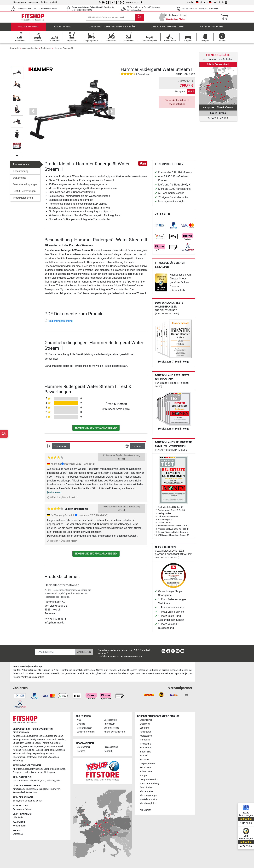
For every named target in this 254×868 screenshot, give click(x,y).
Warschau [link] (18, 834)
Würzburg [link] (18, 760)
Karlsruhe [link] (50, 747)
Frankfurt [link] (46, 743)
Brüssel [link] (29, 809)
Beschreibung (21, 174)
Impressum (33, 2)
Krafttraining (63, 30)
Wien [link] (59, 781)
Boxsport (144, 760)
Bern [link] (22, 801)
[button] (33, 114)
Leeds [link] (26, 769)
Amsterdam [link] (19, 789)
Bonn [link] (60, 736)
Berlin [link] (35, 736)
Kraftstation (146, 736)
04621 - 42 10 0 (218, 118)
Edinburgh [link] (60, 769)
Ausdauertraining (28, 30)
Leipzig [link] (31, 750)
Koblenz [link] (17, 750)
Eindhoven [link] (55, 789)
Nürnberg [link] (27, 754)
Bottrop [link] (17, 740)
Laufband (145, 728)
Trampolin (145, 740)
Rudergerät (46, 51)
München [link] (60, 750)
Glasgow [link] (17, 772)
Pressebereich (111, 747)
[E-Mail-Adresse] (55, 652)
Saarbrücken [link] (19, 757)
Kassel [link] (59, 747)
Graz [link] (15, 781)
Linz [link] (43, 781)
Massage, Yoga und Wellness (168, 30)
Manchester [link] (37, 772)
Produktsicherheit (23, 201)
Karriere (44, 2)
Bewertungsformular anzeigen (96, 431)
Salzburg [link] (51, 781)
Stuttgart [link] (42, 757)
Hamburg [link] (18, 747)
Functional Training (149, 784)
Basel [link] (16, 801)
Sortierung (60, 449)
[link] (160, 229)
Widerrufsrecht (111, 728)
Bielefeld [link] (43, 736)
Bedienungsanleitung (59, 324)
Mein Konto (220, 2)
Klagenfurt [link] (35, 781)
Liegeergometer (147, 764)
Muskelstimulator (148, 799)
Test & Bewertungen (24, 194)
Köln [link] (24, 750)
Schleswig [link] (32, 757)
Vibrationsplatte (148, 803)
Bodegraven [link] (32, 789)
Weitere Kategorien (211, 30)
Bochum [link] (52, 736)
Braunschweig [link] (29, 740)
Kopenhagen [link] (19, 826)
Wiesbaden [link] (53, 757)
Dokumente (20, 181)
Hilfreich (53, 501)
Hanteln (144, 756)
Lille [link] (15, 817)
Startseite (15, 51)
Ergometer (145, 724)
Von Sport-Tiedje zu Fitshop (27, 667)
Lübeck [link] (39, 750)
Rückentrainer (147, 791)
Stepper (144, 776)
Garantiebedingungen (25, 188)
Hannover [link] (28, 747)
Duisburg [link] (29, 743)
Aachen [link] (17, 736)
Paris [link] (20, 817)
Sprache (206, 2)
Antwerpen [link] (18, 809)
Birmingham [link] (36, 769)
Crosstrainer (146, 720)
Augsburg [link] (26, 736)
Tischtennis (145, 744)
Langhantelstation (149, 779)
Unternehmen (20, 2)
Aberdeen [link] (18, 769)
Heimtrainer (146, 768)
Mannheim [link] (49, 750)
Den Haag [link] (44, 789)
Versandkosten (85, 728)
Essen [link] (38, 743)
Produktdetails (21, 168)
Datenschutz (110, 720)
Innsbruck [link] (24, 781)
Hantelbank (145, 748)
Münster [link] (17, 754)
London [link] (26, 772)
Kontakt (53, 2)
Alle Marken (145, 810)
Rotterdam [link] (31, 792)
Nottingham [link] (50, 772)
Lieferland (192, 2)
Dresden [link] (61, 740)
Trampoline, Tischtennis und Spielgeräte (111, 30)
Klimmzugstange (148, 795)
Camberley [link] (49, 769)
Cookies (81, 724)
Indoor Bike (145, 752)
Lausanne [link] (30, 801)
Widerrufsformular (86, 732)
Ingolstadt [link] (39, 747)
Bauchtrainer (146, 787)
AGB (79, 720)
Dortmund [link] (51, 740)
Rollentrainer (146, 772)
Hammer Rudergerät (64, 51)
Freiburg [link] (56, 743)
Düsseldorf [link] (18, 743)
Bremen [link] (41, 740)
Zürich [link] (39, 801)
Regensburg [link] (39, 754)
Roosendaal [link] (19, 792)
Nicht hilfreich (69, 501)
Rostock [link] (50, 754)
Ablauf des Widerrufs (114, 732)
